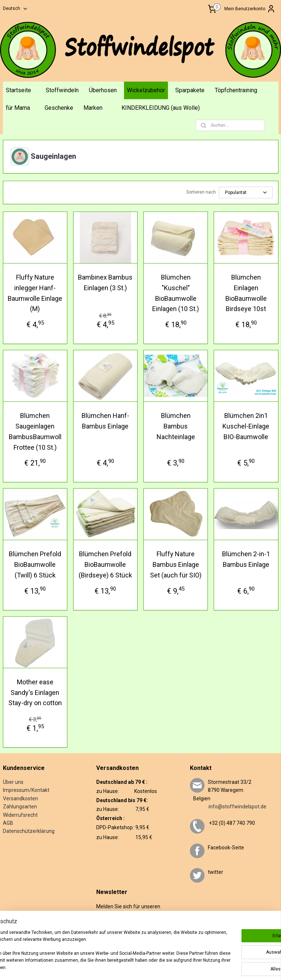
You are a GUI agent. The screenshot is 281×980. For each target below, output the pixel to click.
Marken (93, 108)
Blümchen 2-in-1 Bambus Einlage (246, 559)
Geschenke (59, 108)
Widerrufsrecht (20, 815)
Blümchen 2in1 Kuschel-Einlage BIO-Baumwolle (246, 426)
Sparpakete (190, 90)
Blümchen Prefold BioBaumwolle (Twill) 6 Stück (35, 564)
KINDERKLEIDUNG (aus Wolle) (161, 108)
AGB (8, 823)
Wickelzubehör (146, 90)
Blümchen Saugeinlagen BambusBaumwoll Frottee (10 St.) (35, 431)
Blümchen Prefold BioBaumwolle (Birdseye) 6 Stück (105, 564)
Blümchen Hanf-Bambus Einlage (105, 421)
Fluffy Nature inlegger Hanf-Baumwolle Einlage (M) (35, 293)
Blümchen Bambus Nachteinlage (176, 426)
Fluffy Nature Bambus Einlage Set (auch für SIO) (176, 564)
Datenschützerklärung (29, 831)
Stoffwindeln (62, 90)
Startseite (18, 90)
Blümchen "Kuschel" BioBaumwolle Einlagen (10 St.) (176, 293)
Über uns (13, 782)
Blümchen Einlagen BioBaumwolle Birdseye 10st (246, 293)
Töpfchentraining (236, 90)
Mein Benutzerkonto (250, 9)
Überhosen (103, 90)
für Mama (18, 108)
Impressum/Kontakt (26, 790)
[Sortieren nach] (246, 192)
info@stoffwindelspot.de (228, 807)
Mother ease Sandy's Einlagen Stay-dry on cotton (35, 692)
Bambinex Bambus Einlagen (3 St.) (105, 283)
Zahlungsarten (20, 807)
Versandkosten (20, 798)
